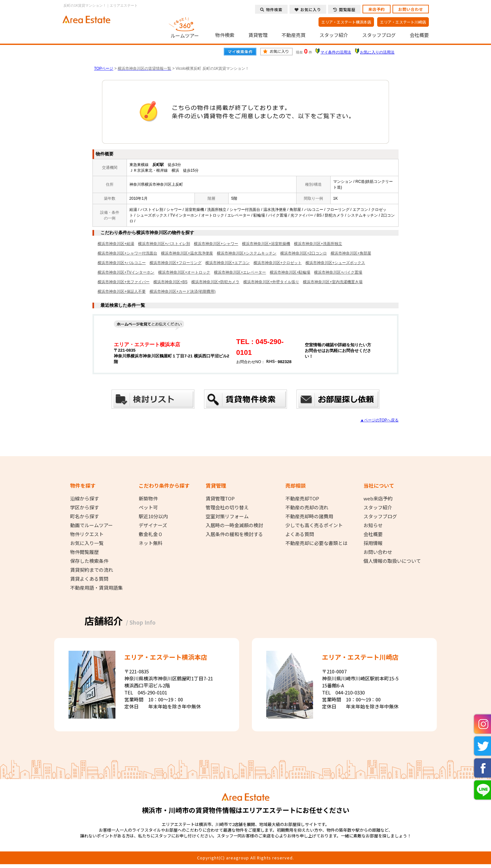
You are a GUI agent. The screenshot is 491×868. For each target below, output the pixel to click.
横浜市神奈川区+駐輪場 (290, 272)
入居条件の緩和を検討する (234, 534)
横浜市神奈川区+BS (170, 282)
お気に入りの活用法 (377, 52)
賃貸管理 (258, 35)
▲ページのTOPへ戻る (379, 420)
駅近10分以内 (153, 516)
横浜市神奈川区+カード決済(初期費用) (183, 291)
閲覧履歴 (344, 9)
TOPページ (104, 68)
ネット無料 (151, 543)
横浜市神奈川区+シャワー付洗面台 (127, 253)
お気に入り (308, 9)
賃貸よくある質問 (89, 579)
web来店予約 (378, 499)
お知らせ (373, 525)
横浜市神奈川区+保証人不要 (122, 291)
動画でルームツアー (92, 525)
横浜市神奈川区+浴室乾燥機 (266, 244)
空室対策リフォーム (227, 516)
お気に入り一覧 (87, 543)
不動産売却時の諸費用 (309, 516)
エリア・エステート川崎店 (403, 22)
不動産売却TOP (302, 499)
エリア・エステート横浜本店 (346, 22)
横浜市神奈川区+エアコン (227, 263)
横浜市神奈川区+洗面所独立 (318, 244)
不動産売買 (293, 35)
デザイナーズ (153, 525)
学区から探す (84, 507)
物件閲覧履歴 (84, 552)
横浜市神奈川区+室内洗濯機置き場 (333, 282)
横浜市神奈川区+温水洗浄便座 (187, 253)
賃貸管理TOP (220, 499)
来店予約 (377, 9)
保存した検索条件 (89, 561)
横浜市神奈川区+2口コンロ (304, 253)
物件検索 (225, 35)
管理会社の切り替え (227, 507)
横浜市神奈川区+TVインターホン (126, 272)
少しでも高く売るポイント (314, 525)
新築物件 (148, 499)
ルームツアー (185, 27)
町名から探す (84, 516)
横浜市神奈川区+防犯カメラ (215, 282)
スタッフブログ (379, 35)
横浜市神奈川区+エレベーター (240, 272)
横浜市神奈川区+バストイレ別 (164, 244)
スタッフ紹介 (334, 35)
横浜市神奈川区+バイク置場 (338, 272)
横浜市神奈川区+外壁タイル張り (271, 282)
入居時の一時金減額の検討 (234, 525)
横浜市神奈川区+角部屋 (351, 253)
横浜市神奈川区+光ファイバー (124, 282)
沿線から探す (84, 499)
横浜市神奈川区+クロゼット (278, 263)
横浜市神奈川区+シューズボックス (335, 263)
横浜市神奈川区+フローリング (176, 263)
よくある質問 (300, 534)
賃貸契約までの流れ (92, 570)
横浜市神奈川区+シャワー (216, 244)
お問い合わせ (411, 9)
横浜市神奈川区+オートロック (184, 272)
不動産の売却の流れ (307, 507)
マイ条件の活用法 (336, 52)
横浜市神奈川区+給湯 (116, 244)
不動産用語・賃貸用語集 (96, 588)
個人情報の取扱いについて (392, 561)
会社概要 (419, 35)
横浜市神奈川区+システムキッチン (247, 253)
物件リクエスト (87, 534)
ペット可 (148, 507)
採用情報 (373, 543)
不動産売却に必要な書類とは (316, 543)
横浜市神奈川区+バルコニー (122, 263)
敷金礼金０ (151, 534)
